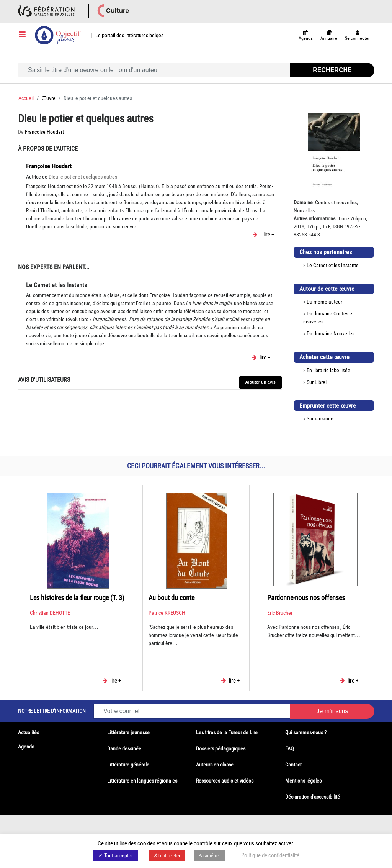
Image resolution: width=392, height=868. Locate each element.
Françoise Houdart (44, 132)
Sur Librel (317, 382)
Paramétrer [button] (209, 856)
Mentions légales (303, 781)
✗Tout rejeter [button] (167, 856)
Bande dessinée (124, 748)
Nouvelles (344, 333)
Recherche (332, 70)
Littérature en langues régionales (142, 781)
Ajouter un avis (261, 382)
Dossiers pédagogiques (221, 748)
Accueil (26, 98)
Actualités (29, 732)
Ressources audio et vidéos (225, 781)
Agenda (26, 747)
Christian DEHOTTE (50, 613)
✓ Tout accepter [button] (116, 855)
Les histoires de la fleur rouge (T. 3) (77, 598)
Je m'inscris (332, 711)
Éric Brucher (280, 613)
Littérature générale (128, 765)
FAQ (289, 748)
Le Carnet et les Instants (332, 265)
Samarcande (320, 418)
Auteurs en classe (215, 765)
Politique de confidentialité (270, 855)
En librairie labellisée (328, 370)
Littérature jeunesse (128, 732)
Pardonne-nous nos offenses (306, 598)
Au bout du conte (171, 598)
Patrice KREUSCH (167, 613)
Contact (293, 765)
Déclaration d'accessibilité (313, 797)
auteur (335, 302)
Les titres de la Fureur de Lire (227, 732)
